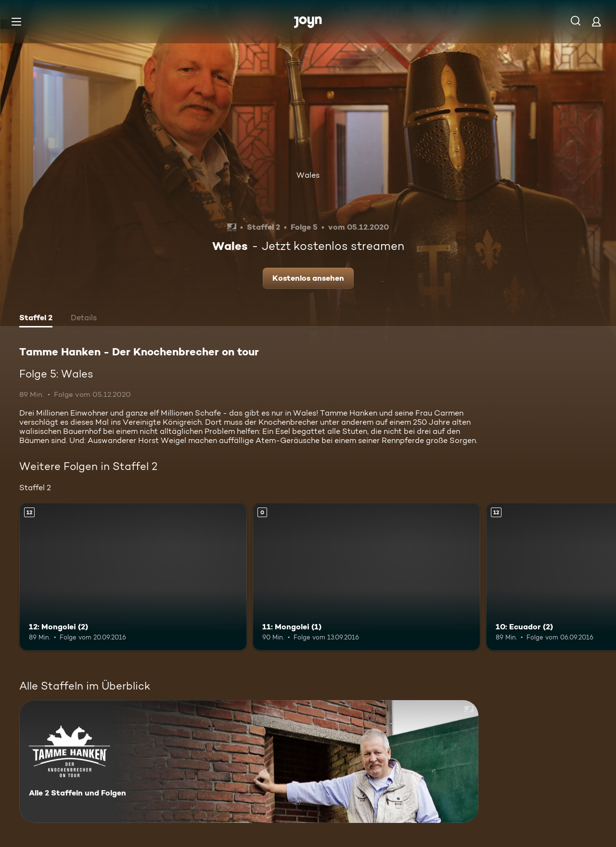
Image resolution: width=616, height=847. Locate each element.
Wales (308, 175)
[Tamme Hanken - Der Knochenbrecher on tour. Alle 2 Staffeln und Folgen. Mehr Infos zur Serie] (249, 762)
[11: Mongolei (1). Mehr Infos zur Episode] (366, 577)
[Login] (596, 21)
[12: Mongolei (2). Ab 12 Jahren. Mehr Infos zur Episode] (133, 577)
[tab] (36, 319)
